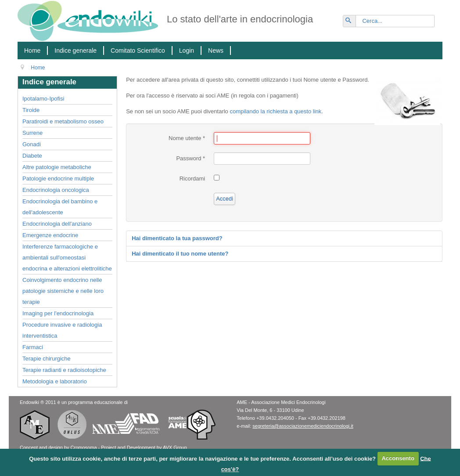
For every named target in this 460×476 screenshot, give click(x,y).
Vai (354, 17)
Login (187, 50)
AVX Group (175, 447)
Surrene (32, 133)
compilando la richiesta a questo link (275, 111)
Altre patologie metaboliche (57, 167)
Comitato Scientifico (138, 50)
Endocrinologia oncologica (56, 190)
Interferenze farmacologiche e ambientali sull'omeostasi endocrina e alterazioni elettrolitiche (67, 258)
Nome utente (187, 138)
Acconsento (398, 458)
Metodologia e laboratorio (55, 381)
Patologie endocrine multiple (58, 178)
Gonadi (32, 144)
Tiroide (31, 110)
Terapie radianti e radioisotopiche (64, 370)
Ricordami (192, 178)
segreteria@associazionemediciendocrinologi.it (303, 426)
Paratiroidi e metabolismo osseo (63, 121)
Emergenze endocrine (50, 235)
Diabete (32, 156)
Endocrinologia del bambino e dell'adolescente (60, 207)
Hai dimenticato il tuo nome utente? (180, 254)
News (216, 50)
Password (190, 158)
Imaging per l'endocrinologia (58, 313)
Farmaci (33, 347)
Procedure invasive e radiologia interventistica (62, 330)
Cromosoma (84, 447)
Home (32, 50)
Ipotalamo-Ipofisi (43, 99)
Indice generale (75, 50)
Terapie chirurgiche (47, 359)
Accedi (225, 199)
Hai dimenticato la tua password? (177, 238)
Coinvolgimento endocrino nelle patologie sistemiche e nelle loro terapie (63, 291)
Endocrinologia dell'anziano (57, 224)
